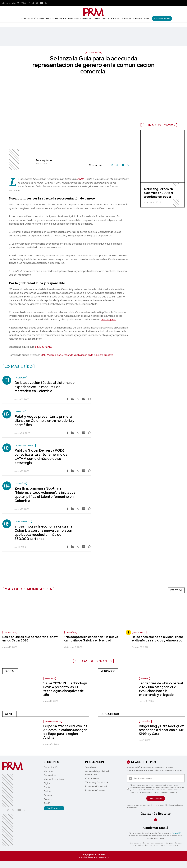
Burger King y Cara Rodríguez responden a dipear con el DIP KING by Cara (161, 730)
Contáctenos (92, 778)
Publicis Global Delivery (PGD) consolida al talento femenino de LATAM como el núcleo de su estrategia (41, 457)
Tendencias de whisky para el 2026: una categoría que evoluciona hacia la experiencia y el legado (161, 689)
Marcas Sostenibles (79, 18)
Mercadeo (45, 18)
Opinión (127, 18)
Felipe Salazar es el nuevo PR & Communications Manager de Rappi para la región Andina (65, 732)
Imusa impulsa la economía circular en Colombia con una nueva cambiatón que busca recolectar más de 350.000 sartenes (44, 532)
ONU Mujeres (108, 319)
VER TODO (176, 590)
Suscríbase (91, 767)
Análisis (145, 679)
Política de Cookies (95, 790)
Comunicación (29, 18)
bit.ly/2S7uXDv (44, 347)
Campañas (71, 632)
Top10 (147, 18)
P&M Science (139, 632)
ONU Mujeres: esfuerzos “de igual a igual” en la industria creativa (77, 355)
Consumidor (59, 18)
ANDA (81, 179)
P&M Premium (162, 18)
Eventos (137, 18)
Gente (106, 18)
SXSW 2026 (50, 679)
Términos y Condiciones (97, 782)
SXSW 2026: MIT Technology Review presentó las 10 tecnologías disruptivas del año (65, 689)
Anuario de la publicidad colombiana (97, 773)
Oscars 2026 (10, 632)
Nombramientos (53, 721)
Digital (97, 18)
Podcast (116, 18)
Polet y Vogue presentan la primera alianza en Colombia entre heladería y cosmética (44, 421)
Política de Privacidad (96, 786)
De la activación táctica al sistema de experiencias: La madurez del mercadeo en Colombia (45, 387)
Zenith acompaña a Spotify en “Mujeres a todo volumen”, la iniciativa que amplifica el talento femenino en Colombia (45, 495)
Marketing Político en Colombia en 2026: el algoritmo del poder (158, 193)
